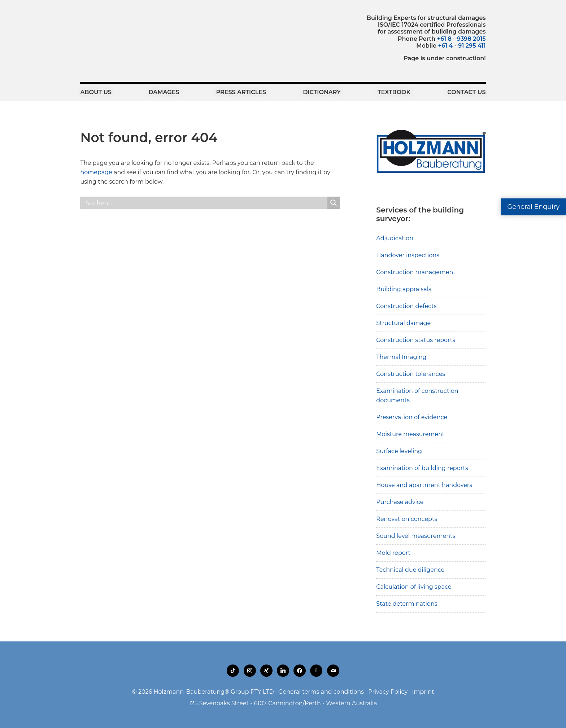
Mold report (393, 553)
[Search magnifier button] (334, 203)
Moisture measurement (410, 434)
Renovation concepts (407, 519)
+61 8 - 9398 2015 (461, 39)
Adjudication (395, 238)
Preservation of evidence (412, 417)
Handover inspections (408, 255)
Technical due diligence (410, 570)
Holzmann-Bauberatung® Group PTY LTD (214, 692)
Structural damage (403, 323)
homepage (96, 172)
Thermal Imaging (401, 357)
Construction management (416, 272)
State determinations (407, 604)
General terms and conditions (321, 692)
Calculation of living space (414, 587)
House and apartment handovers (424, 485)
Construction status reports (416, 340)
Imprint (423, 692)
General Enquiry (533, 207)
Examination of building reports (422, 468)
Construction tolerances (411, 374)
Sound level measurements (416, 536)
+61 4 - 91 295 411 (462, 46)
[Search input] (206, 203)
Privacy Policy (388, 692)
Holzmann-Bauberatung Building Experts (120, 31)
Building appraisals (404, 289)
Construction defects (406, 306)
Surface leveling (399, 451)
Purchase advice (400, 502)
